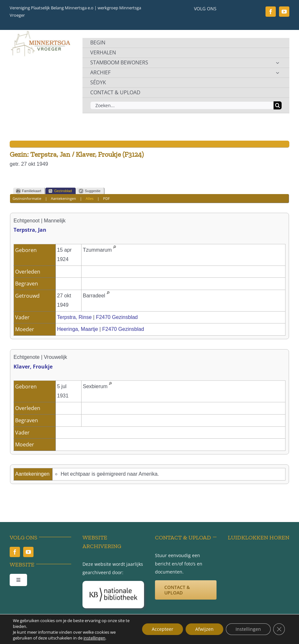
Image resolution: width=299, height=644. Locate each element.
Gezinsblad (60, 191)
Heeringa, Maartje (77, 329)
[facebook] (271, 12)
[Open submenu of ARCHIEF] (277, 73)
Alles (90, 198)
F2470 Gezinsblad (117, 317)
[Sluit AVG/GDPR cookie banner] (279, 629)
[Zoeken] (278, 105)
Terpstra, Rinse (74, 317)
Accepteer (163, 629)
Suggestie (90, 191)
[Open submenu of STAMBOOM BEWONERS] (277, 63)
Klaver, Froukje (33, 367)
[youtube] (284, 12)
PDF (106, 198)
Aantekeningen (63, 198)
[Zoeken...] (182, 105)
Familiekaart (29, 191)
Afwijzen (204, 629)
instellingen (94, 638)
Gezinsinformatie (27, 198)
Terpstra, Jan (30, 230)
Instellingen (248, 629)
